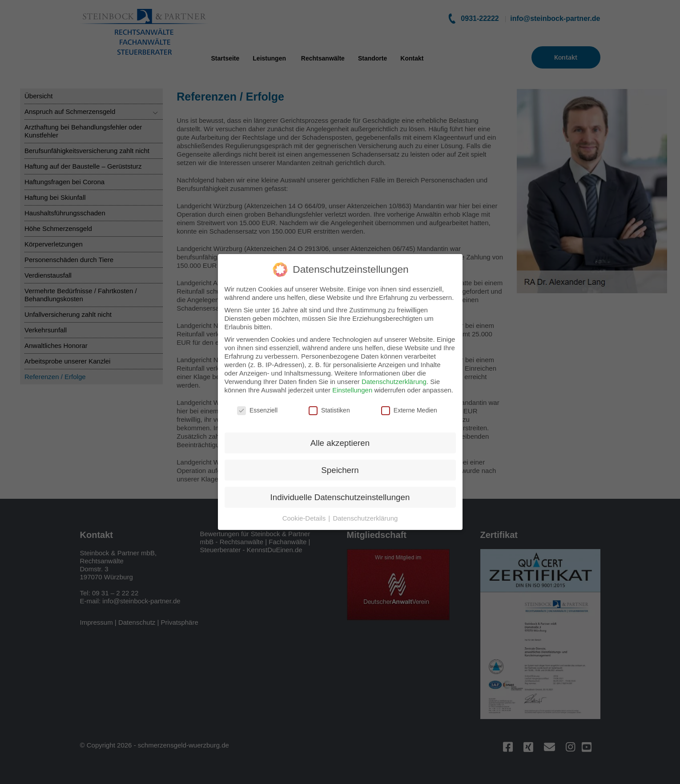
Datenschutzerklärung (394, 375)
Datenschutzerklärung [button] (365, 511)
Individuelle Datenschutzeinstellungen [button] (340, 491)
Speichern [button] (340, 463)
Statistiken (329, 404)
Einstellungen (352, 383)
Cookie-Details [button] (305, 511)
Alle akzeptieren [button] (340, 436)
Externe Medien (409, 404)
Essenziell (257, 404)
